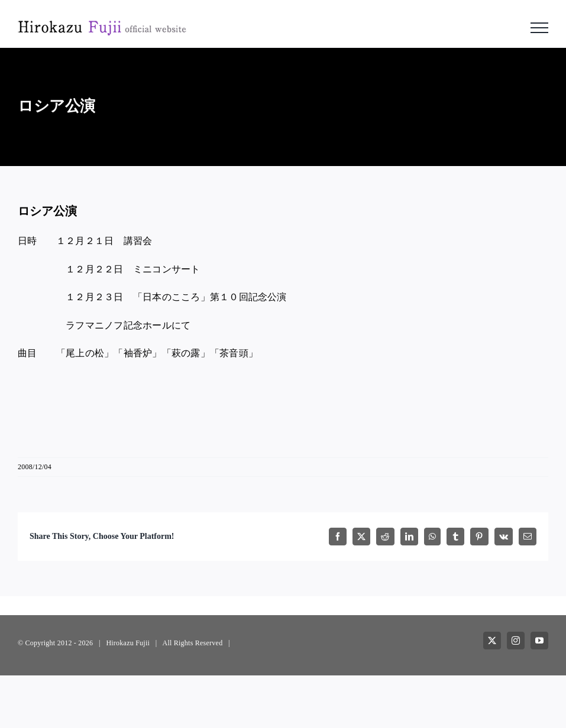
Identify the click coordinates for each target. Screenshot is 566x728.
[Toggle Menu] (540, 28)
